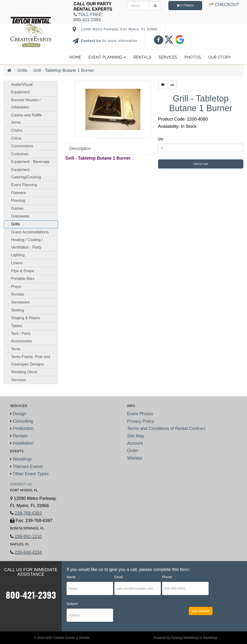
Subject (72, 604)
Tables (17, 326)
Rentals (142, 57)
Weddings (21, 459)
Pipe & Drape (23, 271)
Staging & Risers (25, 318)
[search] (138, 6)
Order (133, 451)
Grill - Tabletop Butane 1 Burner (64, 70)
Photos (193, 57)
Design (18, 414)
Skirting (17, 310)
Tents (16, 349)
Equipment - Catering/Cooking (26, 173)
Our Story (220, 57)
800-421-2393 (31, 595)
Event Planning (107, 57)
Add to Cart (201, 164)
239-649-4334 (28, 552)
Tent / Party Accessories (21, 337)
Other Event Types (29, 474)
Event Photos (140, 414)
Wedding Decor (24, 372)
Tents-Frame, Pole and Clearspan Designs (31, 360)
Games (17, 208)
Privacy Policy (141, 421)
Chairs (17, 130)
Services (168, 57)
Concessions (22, 146)
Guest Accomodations (30, 232)
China (16, 138)
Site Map (136, 436)
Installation (22, 443)
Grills (22, 70)
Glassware (20, 216)
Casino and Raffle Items (26, 119)
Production (22, 428)
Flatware (18, 193)
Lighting (18, 255)
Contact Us (92, 41)
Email (119, 577)
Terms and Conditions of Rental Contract (166, 428)
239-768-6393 (28, 513)
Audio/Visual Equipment (22, 88)
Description (80, 149)
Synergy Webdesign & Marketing (194, 638)
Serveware (20, 302)
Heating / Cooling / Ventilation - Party (27, 244)
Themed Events (27, 467)
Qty (161, 139)
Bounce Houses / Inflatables (26, 104)
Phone (167, 577)
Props (16, 287)
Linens (17, 263)
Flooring (18, 200)
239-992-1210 (28, 536)
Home (75, 57)
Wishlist (135, 458)
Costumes (20, 154)
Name (71, 577)
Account (135, 443)
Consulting (22, 421)
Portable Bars (23, 279)
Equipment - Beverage (30, 162)
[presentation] (144, 615)
